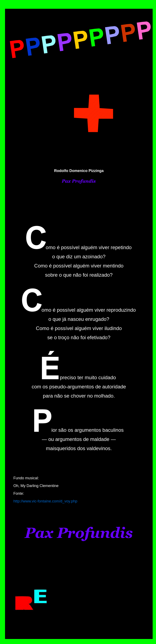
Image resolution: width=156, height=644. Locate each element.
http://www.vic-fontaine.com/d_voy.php (45, 501)
